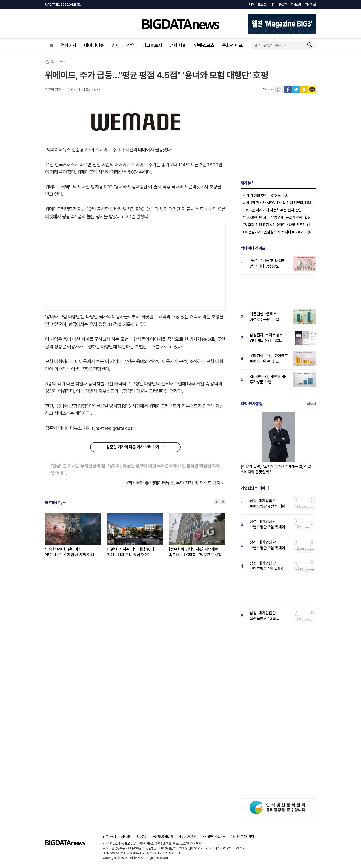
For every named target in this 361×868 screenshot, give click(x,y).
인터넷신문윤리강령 (242, 837)
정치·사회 (178, 45)
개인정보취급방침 (163, 837)
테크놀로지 (152, 45)
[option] (76, 535)
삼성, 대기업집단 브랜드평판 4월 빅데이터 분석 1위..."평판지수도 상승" (269, 504)
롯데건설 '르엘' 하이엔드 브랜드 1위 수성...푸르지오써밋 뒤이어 (269, 359)
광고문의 (142, 837)
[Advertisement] (135, 266)
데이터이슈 (94, 45)
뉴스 (63, 62)
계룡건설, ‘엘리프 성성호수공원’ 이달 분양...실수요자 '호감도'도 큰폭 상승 (265, 317)
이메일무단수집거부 (213, 837)
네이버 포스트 (258, 4)
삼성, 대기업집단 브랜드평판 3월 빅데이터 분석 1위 (269, 525)
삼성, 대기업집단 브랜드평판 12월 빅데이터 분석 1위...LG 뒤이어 (268, 616)
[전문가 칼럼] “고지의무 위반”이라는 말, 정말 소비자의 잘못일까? (276, 469)
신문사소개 (109, 837)
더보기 (311, 404)
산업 (131, 45)
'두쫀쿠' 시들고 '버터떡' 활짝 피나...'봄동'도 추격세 (268, 264)
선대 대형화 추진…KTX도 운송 (266, 196)
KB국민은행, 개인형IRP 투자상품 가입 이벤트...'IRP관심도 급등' (269, 379)
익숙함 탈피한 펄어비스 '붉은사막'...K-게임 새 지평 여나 (70, 552)
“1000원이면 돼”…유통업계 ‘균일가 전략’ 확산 (277, 218)
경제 (116, 45)
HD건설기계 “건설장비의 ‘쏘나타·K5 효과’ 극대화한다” (280, 232)
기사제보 (310, 4)
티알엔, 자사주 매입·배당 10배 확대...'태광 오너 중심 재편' (131, 552)
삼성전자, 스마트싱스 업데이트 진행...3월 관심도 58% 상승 (266, 338)
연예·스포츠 (204, 45)
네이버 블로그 (278, 4)
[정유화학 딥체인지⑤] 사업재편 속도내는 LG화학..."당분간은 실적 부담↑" (195, 552)
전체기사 (69, 45)
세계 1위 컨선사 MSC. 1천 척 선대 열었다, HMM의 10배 (280, 203)
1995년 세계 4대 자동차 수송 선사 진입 (272, 210)
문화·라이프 (233, 45)
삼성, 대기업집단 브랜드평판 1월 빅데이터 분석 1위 (269, 566)
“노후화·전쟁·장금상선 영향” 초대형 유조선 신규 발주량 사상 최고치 (280, 225)
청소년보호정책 (187, 837)
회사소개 (296, 4)
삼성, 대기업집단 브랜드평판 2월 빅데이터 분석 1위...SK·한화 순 (269, 545)
